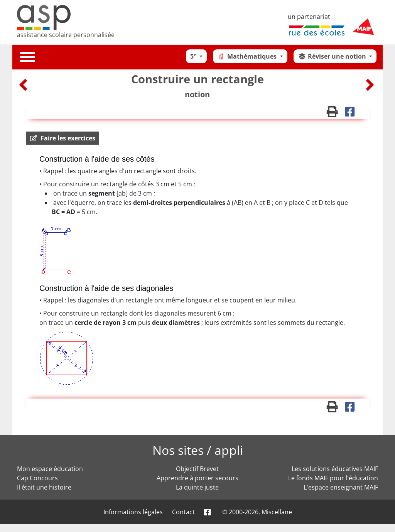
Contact (183, 512)
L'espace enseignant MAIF (341, 487)
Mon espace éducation (50, 469)
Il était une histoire (44, 487)
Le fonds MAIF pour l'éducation (333, 478)
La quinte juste (197, 487)
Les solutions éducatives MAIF (335, 469)
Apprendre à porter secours (197, 478)
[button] (63, 138)
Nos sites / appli (198, 450)
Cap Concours (37, 478)
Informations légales (133, 512)
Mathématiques (248, 56)
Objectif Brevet (197, 469)
